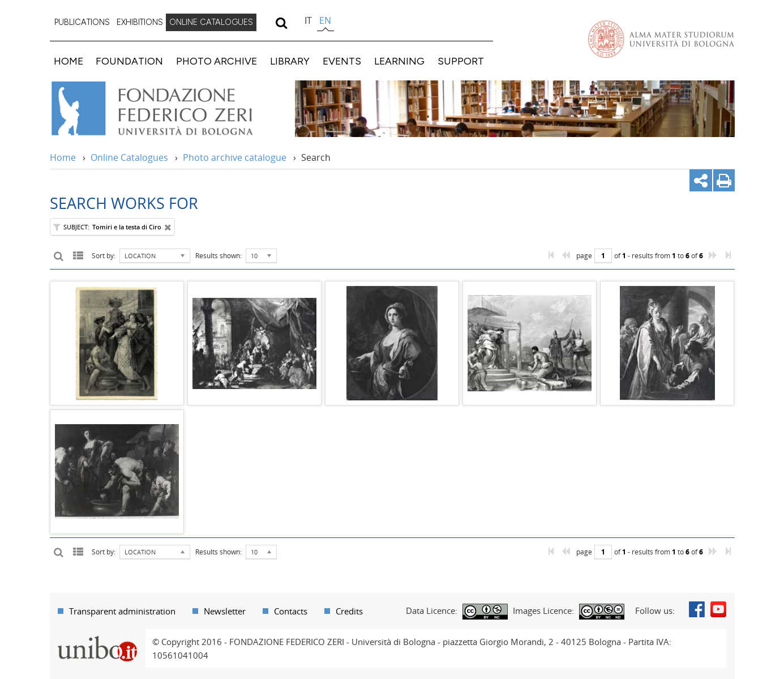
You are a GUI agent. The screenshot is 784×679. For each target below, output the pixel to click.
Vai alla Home (167, 109)
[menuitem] (82, 23)
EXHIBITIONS (140, 22)
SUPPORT (461, 61)
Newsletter (225, 611)
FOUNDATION (129, 61)
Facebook (697, 609)
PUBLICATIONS (82, 22)
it (308, 20)
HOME (68, 61)
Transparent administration (122, 611)
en (325, 20)
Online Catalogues (129, 157)
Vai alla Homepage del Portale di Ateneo (661, 39)
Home (63, 157)
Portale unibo (98, 636)
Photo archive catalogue (235, 157)
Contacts (291, 611)
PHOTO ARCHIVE (217, 61)
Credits (349, 611)
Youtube (718, 609)
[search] (282, 23)
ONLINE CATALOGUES (211, 22)
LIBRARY (290, 61)
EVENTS (342, 61)
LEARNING (399, 61)
